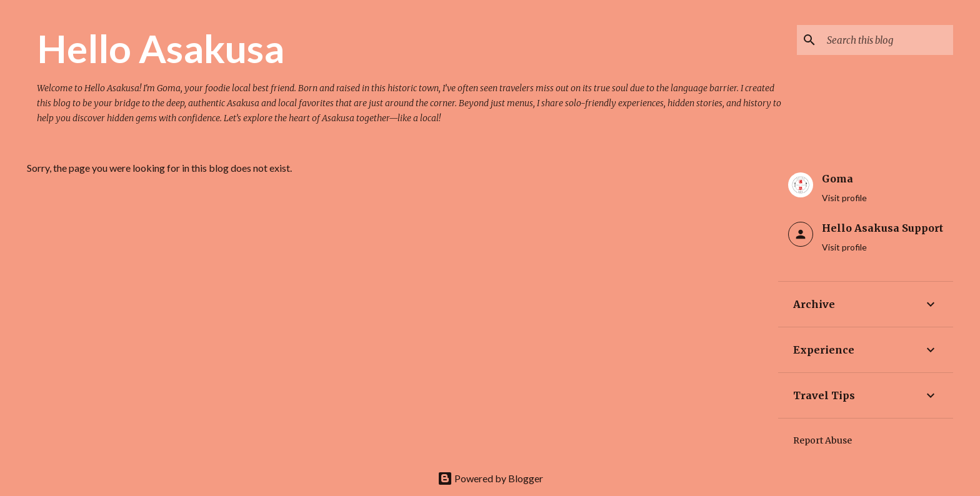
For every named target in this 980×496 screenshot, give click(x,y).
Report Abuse (822, 440)
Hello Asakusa (161, 48)
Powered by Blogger (490, 478)
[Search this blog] (887, 40)
